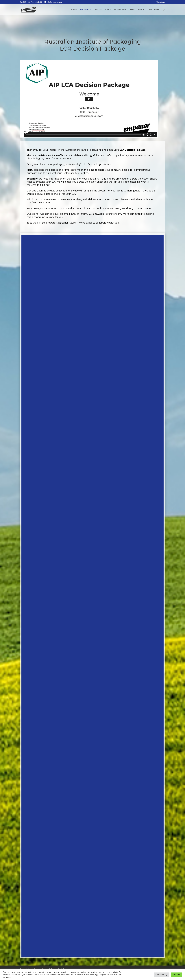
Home (74, 10)
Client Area (161, 2)
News (132, 10)
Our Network (120, 10)
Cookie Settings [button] (162, 974)
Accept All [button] (176, 974)
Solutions (84, 10)
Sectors (98, 10)
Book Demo (154, 10)
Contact (142, 10)
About (108, 10)
